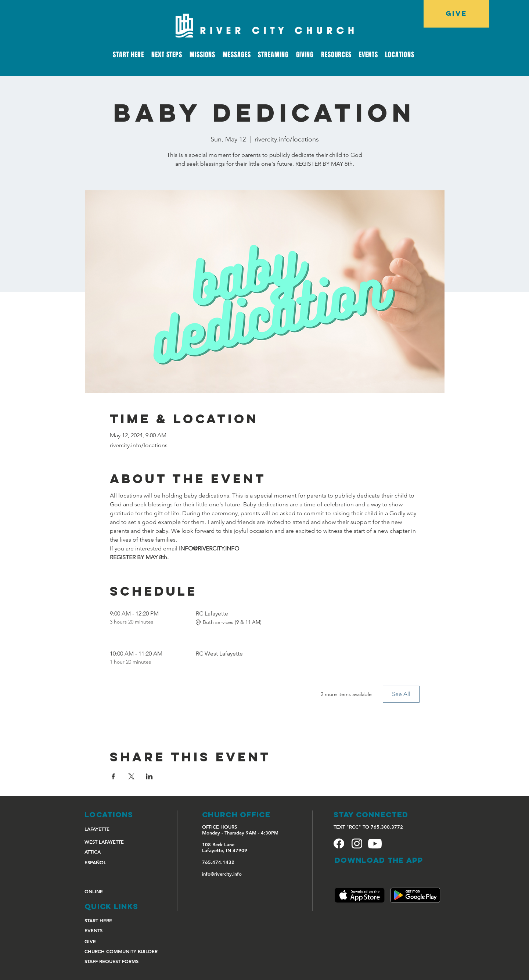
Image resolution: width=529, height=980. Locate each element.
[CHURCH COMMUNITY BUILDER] (124, 951)
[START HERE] (111, 920)
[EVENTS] (111, 930)
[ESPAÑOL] (111, 862)
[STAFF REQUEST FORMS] (111, 961)
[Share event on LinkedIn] (149, 776)
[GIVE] (456, 14)
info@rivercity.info (222, 874)
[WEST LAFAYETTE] (111, 842)
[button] (273, 55)
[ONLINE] (111, 891)
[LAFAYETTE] (111, 829)
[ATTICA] (111, 852)
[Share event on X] (131, 776)
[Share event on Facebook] (113, 776)
